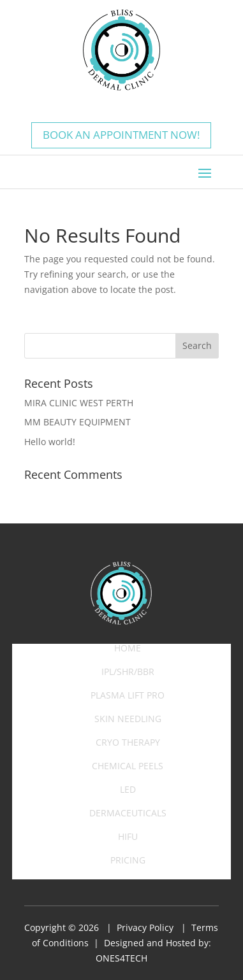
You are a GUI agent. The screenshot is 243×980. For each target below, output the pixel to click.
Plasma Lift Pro (128, 696)
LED (128, 790)
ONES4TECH (121, 958)
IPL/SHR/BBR (128, 672)
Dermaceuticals (128, 814)
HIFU (128, 837)
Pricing (128, 861)
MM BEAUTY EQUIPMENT (77, 422)
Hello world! (50, 442)
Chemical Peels (128, 767)
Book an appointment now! (121, 135)
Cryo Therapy (128, 743)
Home (128, 649)
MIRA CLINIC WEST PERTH (79, 403)
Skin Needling (128, 720)
